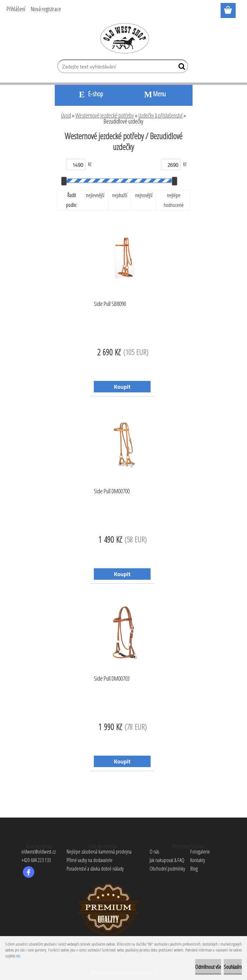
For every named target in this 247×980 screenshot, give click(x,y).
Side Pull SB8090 (110, 304)
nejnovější (144, 195)
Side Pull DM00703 (112, 679)
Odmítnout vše (208, 967)
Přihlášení (16, 9)
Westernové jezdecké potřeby (105, 115)
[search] (180, 68)
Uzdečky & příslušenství (161, 115)
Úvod (66, 115)
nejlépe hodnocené (174, 200)
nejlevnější (95, 195)
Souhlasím (233, 967)
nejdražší (120, 195)
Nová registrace (46, 9)
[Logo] (123, 38)
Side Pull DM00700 (112, 491)
